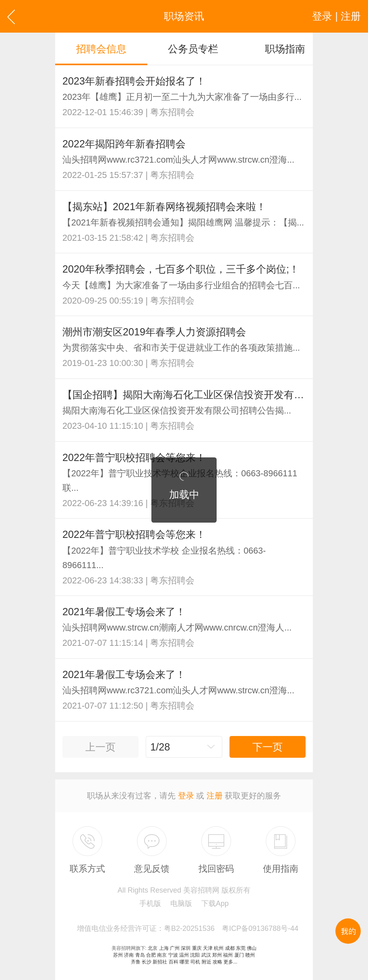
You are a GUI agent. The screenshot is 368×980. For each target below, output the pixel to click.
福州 (228, 955)
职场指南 (285, 49)
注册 (215, 796)
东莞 (241, 948)
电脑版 (181, 904)
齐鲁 (136, 962)
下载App (215, 904)
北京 (153, 948)
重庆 (197, 948)
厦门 (239, 955)
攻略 (217, 962)
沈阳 (195, 955)
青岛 (140, 955)
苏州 (118, 955)
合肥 (151, 955)
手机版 (150, 904)
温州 (184, 955)
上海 (164, 948)
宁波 (173, 955)
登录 (186, 796)
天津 (208, 948)
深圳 (186, 948)
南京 (162, 955)
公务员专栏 (193, 49)
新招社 (160, 962)
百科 (174, 962)
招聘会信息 (101, 49)
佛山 (252, 948)
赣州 (250, 955)
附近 (207, 962)
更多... (230, 962)
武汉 (206, 955)
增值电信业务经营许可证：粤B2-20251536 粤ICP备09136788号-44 (188, 928)
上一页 (100, 747)
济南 (129, 955)
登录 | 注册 (336, 16)
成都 (230, 948)
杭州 (219, 948)
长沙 (147, 962)
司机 (195, 962)
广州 (175, 948)
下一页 (268, 747)
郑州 (217, 955)
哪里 (184, 962)
